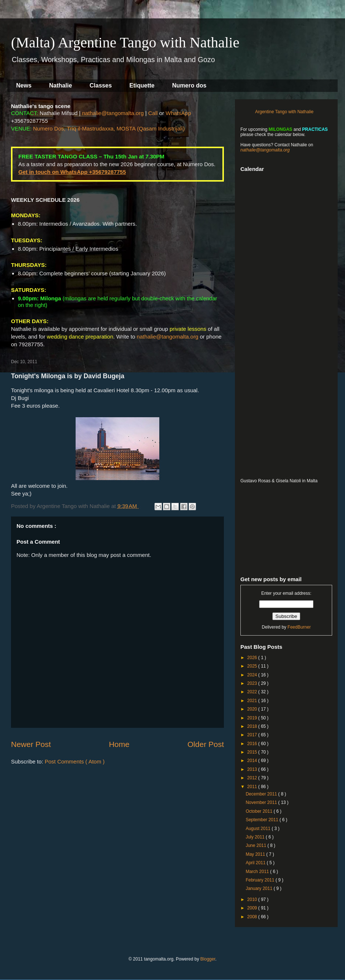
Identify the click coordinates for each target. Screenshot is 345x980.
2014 (253, 761)
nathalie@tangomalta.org (113, 113)
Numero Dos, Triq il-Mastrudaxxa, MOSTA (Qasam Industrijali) (109, 128)
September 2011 (262, 820)
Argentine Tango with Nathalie (284, 112)
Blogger (208, 959)
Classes (101, 85)
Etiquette (142, 85)
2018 (253, 726)
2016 (253, 744)
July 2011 (256, 837)
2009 (253, 908)
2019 (253, 718)
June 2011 (256, 845)
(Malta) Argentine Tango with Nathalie (125, 42)
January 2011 (259, 888)
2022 (253, 692)
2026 (253, 658)
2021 (253, 701)
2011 (253, 787)
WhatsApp (178, 113)
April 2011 (256, 863)
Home (119, 744)
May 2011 (256, 854)
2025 (253, 666)
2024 (253, 675)
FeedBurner (299, 627)
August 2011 (259, 829)
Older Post (206, 744)
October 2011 (259, 811)
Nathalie (61, 85)
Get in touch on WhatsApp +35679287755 (72, 172)
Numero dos (189, 85)
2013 (253, 769)
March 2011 (258, 872)
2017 (253, 735)
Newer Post (31, 744)
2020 (253, 709)
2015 (253, 752)
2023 (253, 683)
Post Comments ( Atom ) (75, 761)
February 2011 (260, 880)
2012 (253, 778)
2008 (253, 917)
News (24, 85)
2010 (253, 899)
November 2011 (262, 802)
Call (153, 113)
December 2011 (262, 794)
